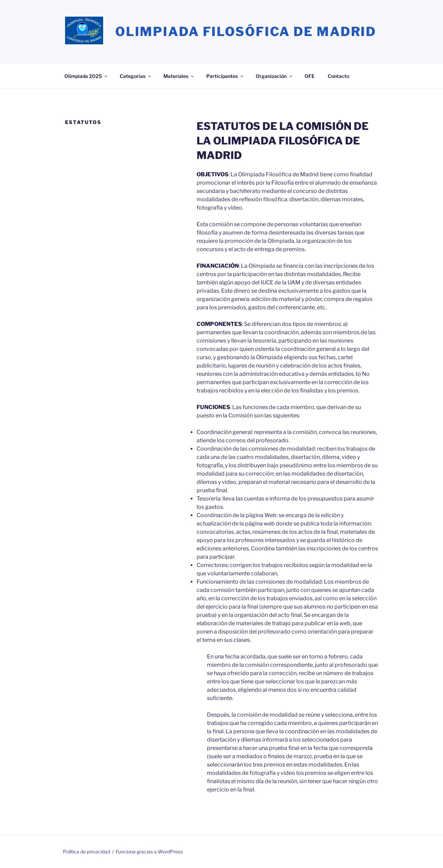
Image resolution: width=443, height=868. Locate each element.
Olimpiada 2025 (86, 76)
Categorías (136, 76)
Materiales (179, 76)
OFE (310, 76)
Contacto (338, 76)
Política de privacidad (87, 852)
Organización (274, 76)
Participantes (225, 76)
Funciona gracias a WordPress (149, 852)
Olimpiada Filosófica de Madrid (246, 32)
